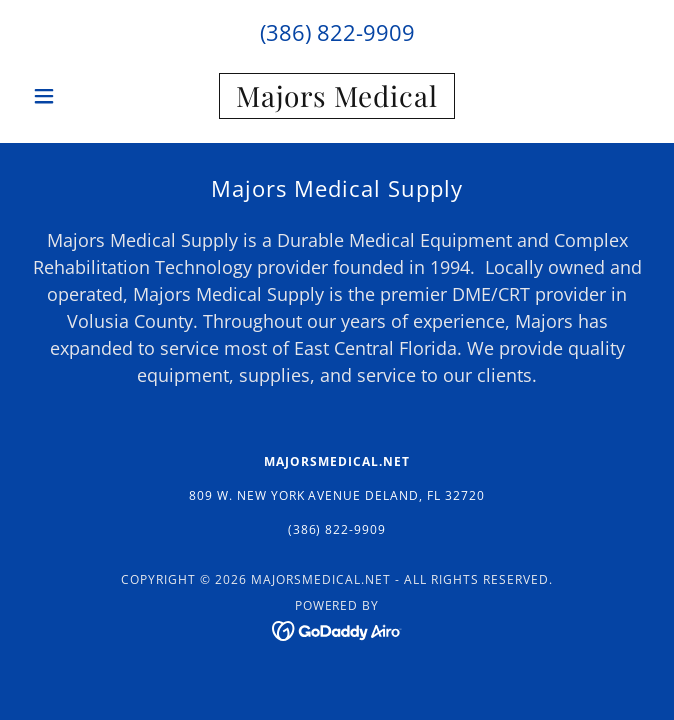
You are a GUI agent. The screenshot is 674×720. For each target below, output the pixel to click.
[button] (71, 96)
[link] (337, 96)
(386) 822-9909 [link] (337, 32)
